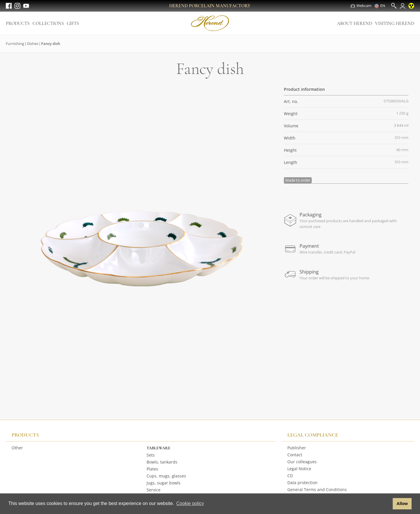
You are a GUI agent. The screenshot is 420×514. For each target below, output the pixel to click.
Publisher (297, 448)
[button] (387, 504)
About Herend (355, 23)
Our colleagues (302, 462)
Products (18, 23)
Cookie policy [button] (190, 503)
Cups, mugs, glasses (166, 476)
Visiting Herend (395, 23)
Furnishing (15, 44)
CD (290, 476)
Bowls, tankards (162, 462)
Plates (152, 469)
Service (154, 490)
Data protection (302, 483)
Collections (48, 23)
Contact (295, 455)
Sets (151, 455)
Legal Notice (299, 469)
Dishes (33, 44)
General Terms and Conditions (317, 489)
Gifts (73, 23)
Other (17, 448)
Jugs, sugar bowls (164, 483)
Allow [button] (402, 504)
